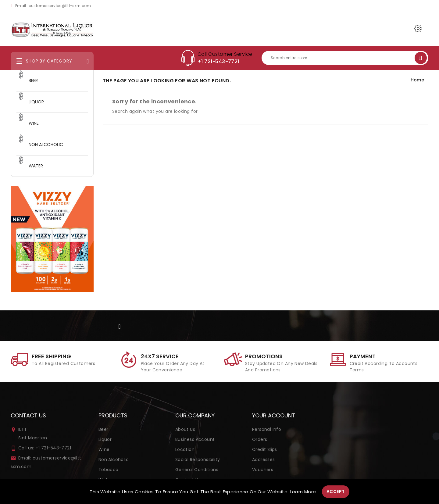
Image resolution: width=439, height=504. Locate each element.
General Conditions (197, 470)
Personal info (267, 429)
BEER (33, 80)
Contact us (28, 415)
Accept (336, 491)
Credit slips (265, 449)
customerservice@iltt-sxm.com (60, 6)
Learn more (303, 492)
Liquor (105, 439)
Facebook (120, 326)
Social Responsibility (198, 459)
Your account (274, 415)
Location (185, 449)
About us (185, 429)
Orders (260, 439)
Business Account (195, 439)
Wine (104, 449)
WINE (34, 123)
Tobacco (109, 470)
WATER (36, 166)
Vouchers (263, 470)
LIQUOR (36, 102)
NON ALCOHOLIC (46, 145)
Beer (104, 429)
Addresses (264, 459)
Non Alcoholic (114, 459)
